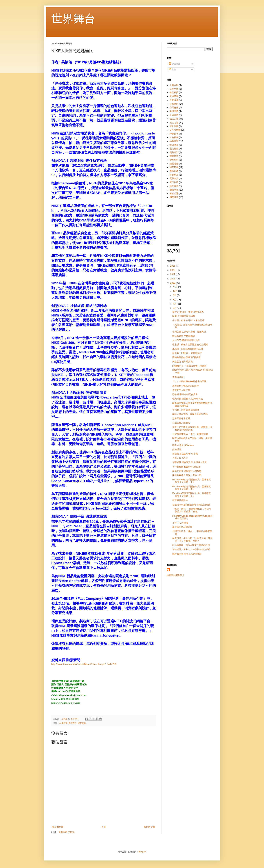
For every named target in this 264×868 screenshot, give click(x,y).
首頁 (104, 827)
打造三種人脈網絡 (181, 423)
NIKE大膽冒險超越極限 (184, 316)
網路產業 (174, 190)
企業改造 (174, 100)
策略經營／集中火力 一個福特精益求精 (191, 549)
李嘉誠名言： (179, 377)
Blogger (142, 852)
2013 (173, 279)
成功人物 (174, 119)
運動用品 (174, 175)
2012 (173, 283)
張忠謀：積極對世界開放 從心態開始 (190, 345)
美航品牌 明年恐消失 (183, 362)
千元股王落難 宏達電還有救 (186, 410)
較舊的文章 (149, 827)
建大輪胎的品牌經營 (182, 527)
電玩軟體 (174, 182)
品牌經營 (63, 723)
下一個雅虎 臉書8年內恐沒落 (186, 467)
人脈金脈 (174, 85)
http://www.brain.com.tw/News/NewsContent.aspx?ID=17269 (84, 664)
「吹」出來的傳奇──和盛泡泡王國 (189, 381)
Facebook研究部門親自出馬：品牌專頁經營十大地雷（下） (191, 481)
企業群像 (174, 108)
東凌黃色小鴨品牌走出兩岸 (186, 386)
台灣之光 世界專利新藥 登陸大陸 (189, 332)
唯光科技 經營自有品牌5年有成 (188, 399)
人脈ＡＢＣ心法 (180, 458)
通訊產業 (174, 145)
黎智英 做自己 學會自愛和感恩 (188, 312)
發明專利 (174, 160)
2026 (173, 266)
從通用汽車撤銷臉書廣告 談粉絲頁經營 (191, 505)
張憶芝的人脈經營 (181, 390)
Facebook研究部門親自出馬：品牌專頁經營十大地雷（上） (191, 495)
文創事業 (174, 89)
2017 (173, 274)
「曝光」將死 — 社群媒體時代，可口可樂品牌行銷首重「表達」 (192, 510)
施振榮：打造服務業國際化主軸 (188, 349)
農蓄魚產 (174, 171)
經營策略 (82, 723)
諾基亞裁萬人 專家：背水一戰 (187, 475)
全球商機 (174, 111)
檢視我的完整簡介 (176, 575)
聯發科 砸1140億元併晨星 (185, 394)
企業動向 (174, 104)
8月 (175, 300)
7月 (175, 304)
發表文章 (175, 64)
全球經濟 (174, 115)
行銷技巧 (174, 134)
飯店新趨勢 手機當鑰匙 (184, 336)
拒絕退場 (177, 450)
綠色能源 (174, 186)
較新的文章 (58, 827)
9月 (175, 295)
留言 (172, 70)
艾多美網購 (175, 130)
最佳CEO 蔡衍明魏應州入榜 (186, 340)
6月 (175, 308)
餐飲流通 (174, 194)
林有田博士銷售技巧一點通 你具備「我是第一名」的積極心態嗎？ (192, 540)
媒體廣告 (73, 723)
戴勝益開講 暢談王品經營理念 (187, 554)
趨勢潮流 (174, 197)
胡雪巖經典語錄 (180, 500)
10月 (176, 291)
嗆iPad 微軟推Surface (183, 445)
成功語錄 (174, 126)
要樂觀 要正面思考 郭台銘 (185, 454)
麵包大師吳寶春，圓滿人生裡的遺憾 (190, 414)
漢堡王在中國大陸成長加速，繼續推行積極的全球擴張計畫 (192, 428)
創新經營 (174, 152)
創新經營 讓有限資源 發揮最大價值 (189, 462)
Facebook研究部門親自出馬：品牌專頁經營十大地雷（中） (191, 488)
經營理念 (174, 164)
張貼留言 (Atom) (66, 832)
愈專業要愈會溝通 (181, 418)
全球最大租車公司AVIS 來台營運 (188, 321)
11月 (176, 287)
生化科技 (174, 92)
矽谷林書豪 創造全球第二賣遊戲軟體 (191, 545)
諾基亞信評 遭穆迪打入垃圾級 (187, 471)
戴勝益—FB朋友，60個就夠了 (187, 353)
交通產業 (174, 96)
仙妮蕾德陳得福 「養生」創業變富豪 (190, 434)
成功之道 (174, 123)
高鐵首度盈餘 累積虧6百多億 (186, 357)
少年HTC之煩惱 (180, 523)
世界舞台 (73, 19)
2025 (173, 270)
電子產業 (174, 179)
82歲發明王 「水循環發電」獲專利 (189, 366)
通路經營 (174, 149)
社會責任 (174, 137)
